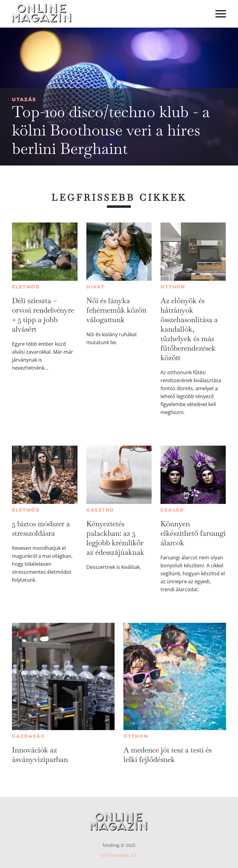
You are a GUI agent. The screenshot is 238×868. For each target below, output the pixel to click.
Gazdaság (28, 736)
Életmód (26, 287)
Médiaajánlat (119, 855)
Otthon (173, 287)
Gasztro (100, 510)
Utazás (24, 99)
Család (172, 510)
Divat (96, 287)
